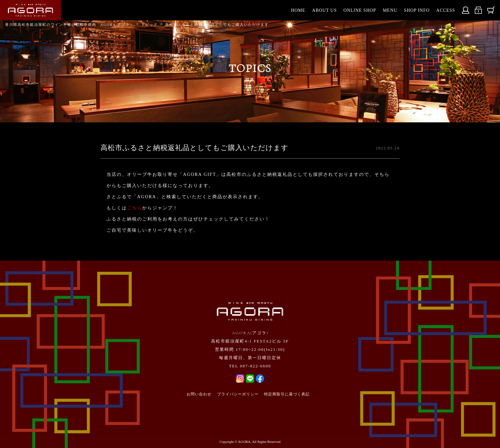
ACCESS (446, 10)
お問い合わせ (199, 394)
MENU (390, 10)
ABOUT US (324, 10)
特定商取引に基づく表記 (287, 394)
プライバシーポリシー (238, 394)
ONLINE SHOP (360, 10)
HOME (298, 10)
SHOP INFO (417, 10)
